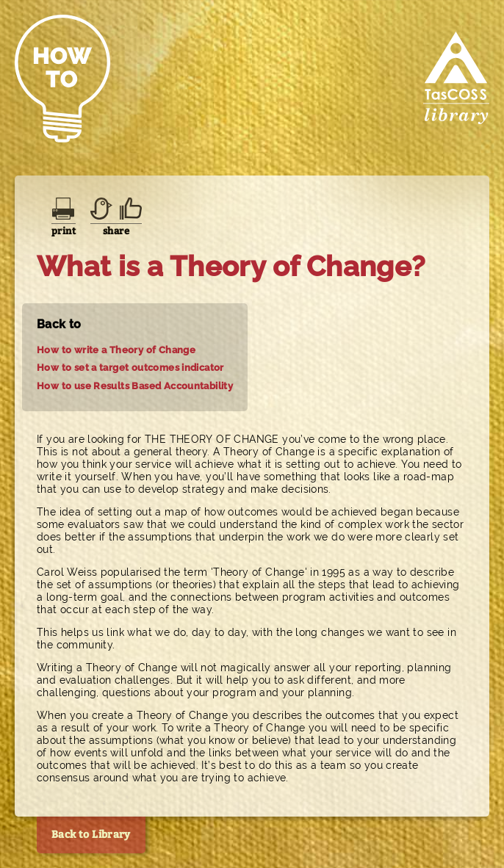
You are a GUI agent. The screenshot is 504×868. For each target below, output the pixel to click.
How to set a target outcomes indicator (130, 368)
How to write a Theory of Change (116, 350)
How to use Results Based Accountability (135, 386)
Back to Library (91, 835)
